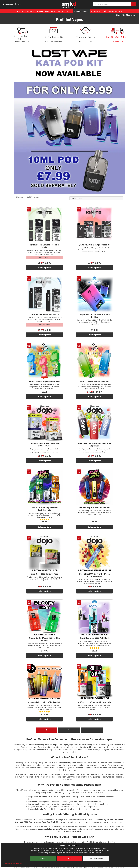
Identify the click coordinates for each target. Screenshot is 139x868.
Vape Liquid (57, 11)
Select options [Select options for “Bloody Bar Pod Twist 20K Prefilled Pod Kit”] (45, 655)
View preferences (96, 859)
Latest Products (115, 11)
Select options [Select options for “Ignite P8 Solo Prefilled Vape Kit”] (45, 335)
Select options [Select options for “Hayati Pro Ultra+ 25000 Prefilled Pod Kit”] (94, 335)
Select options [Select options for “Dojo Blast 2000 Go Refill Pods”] (45, 591)
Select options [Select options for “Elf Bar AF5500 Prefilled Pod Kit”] (94, 396)
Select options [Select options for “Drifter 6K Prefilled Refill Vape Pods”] (94, 719)
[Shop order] (96, 198)
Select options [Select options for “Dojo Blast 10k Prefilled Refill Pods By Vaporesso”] (45, 461)
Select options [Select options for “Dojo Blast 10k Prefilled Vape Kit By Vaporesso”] (94, 461)
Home (119, 15)
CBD (69, 11)
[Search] (134, 4)
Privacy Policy (18, 863)
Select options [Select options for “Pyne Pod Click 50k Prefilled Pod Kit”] (45, 719)
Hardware (97, 11)
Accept (43, 859)
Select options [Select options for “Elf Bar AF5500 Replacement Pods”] (45, 396)
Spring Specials (27, 11)
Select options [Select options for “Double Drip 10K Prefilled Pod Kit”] (94, 527)
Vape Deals (44, 11)
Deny (69, 859)
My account (9, 4)
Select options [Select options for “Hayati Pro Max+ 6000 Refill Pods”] (94, 655)
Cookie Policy (8, 863)
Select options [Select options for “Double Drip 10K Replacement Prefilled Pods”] (45, 527)
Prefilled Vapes (81, 11)
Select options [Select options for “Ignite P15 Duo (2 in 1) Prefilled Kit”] (94, 268)
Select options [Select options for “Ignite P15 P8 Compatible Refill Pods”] (45, 268)
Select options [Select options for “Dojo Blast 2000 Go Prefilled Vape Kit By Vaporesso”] (94, 591)
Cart (20, 4)
